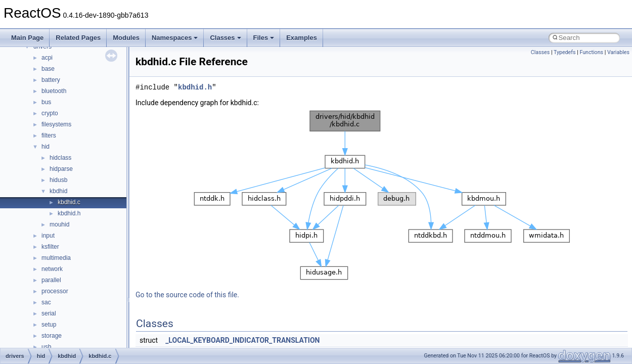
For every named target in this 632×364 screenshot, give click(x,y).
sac (46, 302)
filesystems (56, 124)
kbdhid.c (69, 202)
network (52, 269)
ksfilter (50, 247)
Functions (591, 52)
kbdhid (58, 191)
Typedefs (565, 52)
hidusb (58, 180)
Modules (126, 38)
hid (46, 147)
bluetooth (54, 91)
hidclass (60, 158)
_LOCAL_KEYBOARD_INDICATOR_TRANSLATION (242, 340)
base (48, 69)
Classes (225, 38)
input (48, 236)
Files (264, 38)
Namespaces (175, 38)
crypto (50, 113)
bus (46, 102)
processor (55, 291)
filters (49, 135)
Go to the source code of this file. (187, 295)
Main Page (27, 38)
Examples (302, 38)
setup (49, 325)
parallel (51, 280)
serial (49, 313)
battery (51, 80)
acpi (47, 58)
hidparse (61, 169)
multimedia (56, 258)
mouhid (59, 224)
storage (52, 336)
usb (46, 347)
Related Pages (78, 38)
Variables (618, 52)
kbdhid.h (69, 213)
